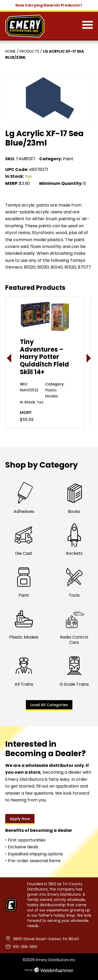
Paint (68, 159)
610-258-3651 (25, 947)
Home (10, 51)
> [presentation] (89, 358)
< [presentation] (9, 358)
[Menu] (88, 26)
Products (29, 51)
